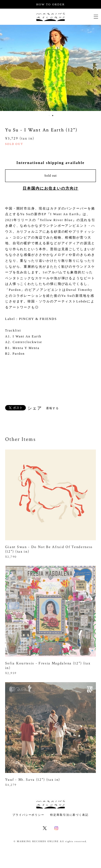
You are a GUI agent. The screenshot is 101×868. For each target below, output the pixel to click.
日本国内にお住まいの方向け (50, 188)
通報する (53, 408)
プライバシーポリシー (28, 815)
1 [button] (49, 116)
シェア (35, 408)
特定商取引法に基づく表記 (69, 815)
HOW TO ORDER (50, 4)
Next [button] (93, 68)
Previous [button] (8, 68)
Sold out (50, 176)
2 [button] (53, 116)
